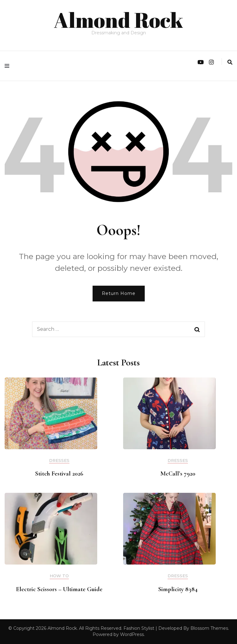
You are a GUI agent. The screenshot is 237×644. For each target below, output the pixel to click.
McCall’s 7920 (178, 474)
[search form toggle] (230, 62)
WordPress (132, 634)
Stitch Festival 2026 (59, 474)
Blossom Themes (209, 628)
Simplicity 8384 (178, 589)
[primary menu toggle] (8, 66)
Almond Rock (118, 20)
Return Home (119, 293)
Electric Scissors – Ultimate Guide (59, 589)
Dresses (59, 461)
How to (59, 576)
